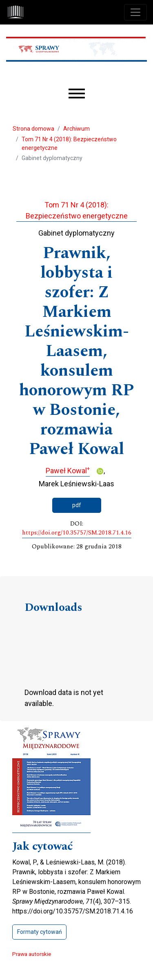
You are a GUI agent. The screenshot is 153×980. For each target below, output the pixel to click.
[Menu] (77, 94)
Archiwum (76, 129)
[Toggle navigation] (135, 12)
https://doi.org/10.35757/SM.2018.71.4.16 (77, 533)
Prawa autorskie (32, 954)
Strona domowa (33, 129)
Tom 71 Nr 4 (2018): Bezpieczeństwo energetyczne (69, 144)
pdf (77, 505)
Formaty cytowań (40, 932)
